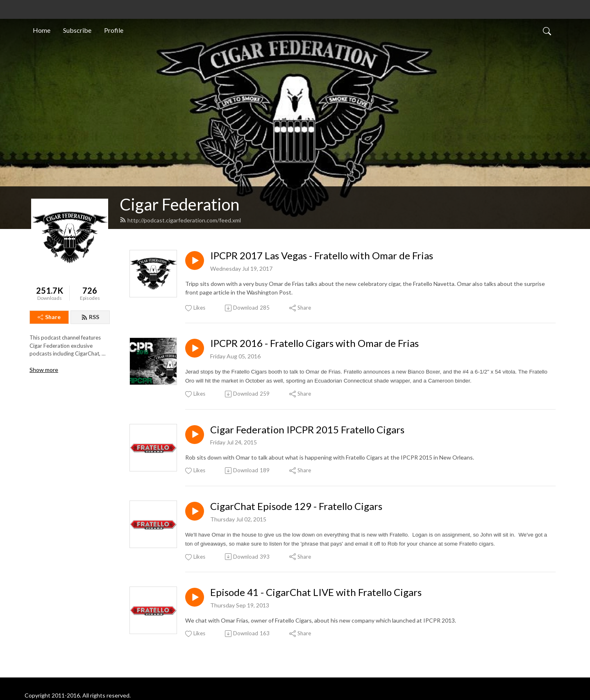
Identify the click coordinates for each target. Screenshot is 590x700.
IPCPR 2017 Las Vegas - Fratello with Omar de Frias (322, 256)
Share (49, 317)
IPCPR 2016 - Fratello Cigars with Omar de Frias (314, 343)
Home (42, 30)
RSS (90, 317)
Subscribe (77, 30)
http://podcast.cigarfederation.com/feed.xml (180, 220)
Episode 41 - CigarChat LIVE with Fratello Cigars (316, 592)
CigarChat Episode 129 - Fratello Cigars (296, 506)
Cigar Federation (179, 204)
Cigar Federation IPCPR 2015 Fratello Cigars (307, 430)
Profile (114, 30)
